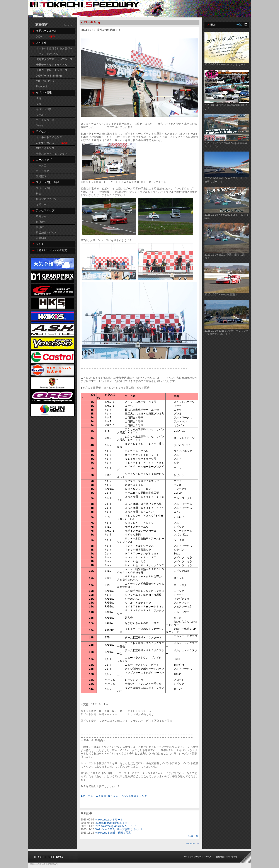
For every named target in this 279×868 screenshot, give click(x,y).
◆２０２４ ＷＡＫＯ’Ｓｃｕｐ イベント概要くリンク (114, 796)
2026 (39, 37)
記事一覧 (193, 836)
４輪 (39, 98)
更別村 (40, 227)
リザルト (41, 115)
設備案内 (41, 176)
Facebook (42, 87)
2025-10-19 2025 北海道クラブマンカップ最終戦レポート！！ (227, 332)
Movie (39, 126)
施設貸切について (46, 199)
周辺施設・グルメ (46, 233)
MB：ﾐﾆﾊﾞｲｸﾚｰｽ (45, 81)
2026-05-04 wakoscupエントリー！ (225, 65)
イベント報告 (44, 109)
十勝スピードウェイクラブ (52, 154)
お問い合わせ (231, 857)
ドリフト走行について (49, 54)
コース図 (41, 165)
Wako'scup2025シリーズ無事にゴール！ (119, 829)
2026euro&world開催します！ (113, 823)
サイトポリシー (191, 857)
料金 (39, 194)
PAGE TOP (191, 844)
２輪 (39, 104)
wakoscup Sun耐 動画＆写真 (113, 833)
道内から (41, 216)
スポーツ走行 (44, 188)
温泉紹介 (41, 238)
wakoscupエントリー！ (109, 820)
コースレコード (45, 120)
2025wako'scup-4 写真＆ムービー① (116, 826)
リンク (40, 244)
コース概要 (43, 171)
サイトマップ (205, 857)
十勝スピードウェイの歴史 (52, 250)
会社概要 (220, 857)
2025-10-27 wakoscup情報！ (221, 295)
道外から (41, 222)
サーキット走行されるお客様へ (54, 48)
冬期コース (43, 205)
